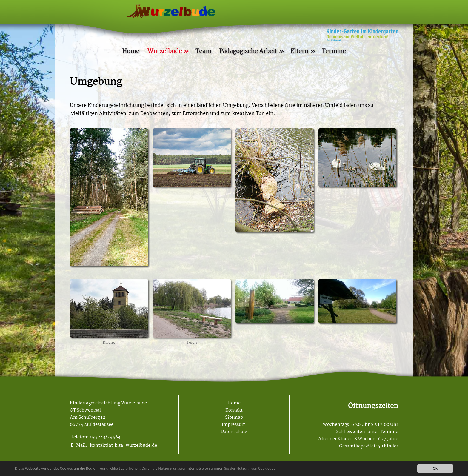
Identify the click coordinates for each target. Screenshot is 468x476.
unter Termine (383, 432)
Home (131, 51)
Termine (334, 51)
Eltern (299, 51)
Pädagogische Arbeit (248, 51)
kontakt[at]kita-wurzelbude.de (123, 446)
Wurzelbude (165, 51)
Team (203, 51)
